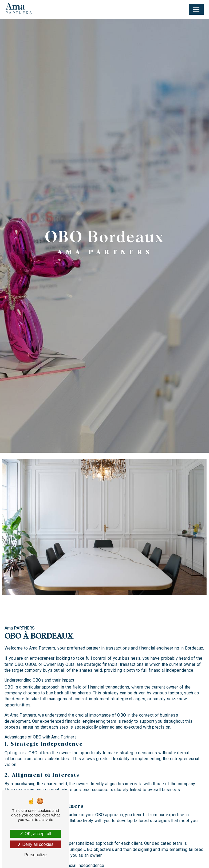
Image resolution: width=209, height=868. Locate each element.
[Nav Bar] (196, 9)
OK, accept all (35, 834)
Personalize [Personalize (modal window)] (36, 855)
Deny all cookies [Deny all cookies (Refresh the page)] (36, 844)
